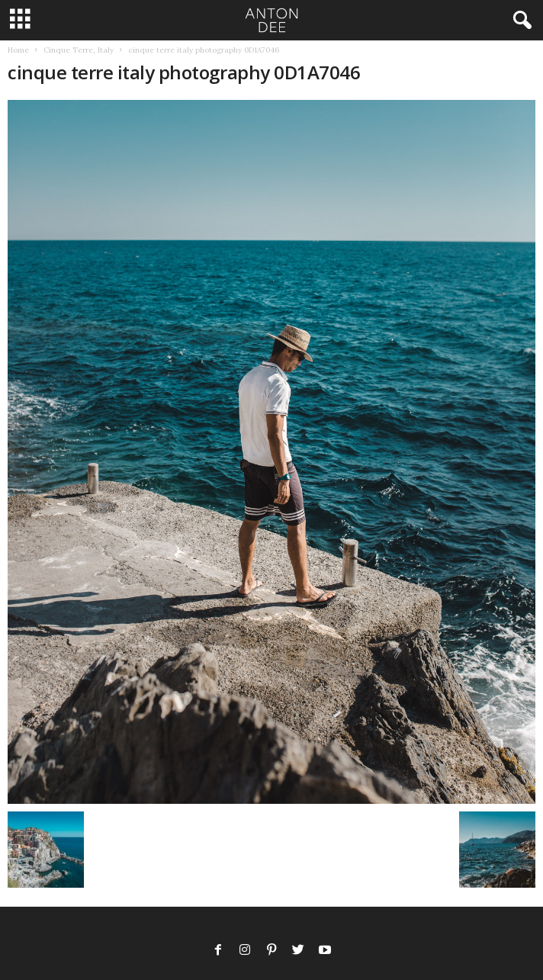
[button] (519, 21)
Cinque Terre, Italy (79, 50)
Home (18, 50)
